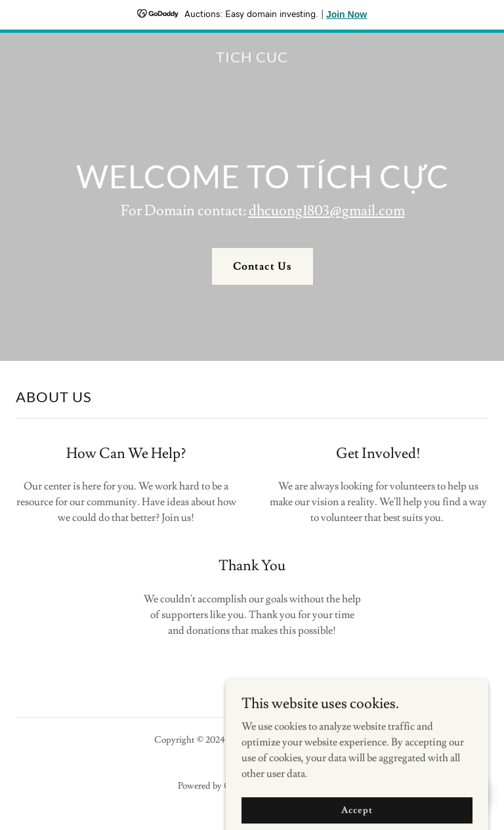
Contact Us (262, 266)
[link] (252, 59)
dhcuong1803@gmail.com (327, 211)
